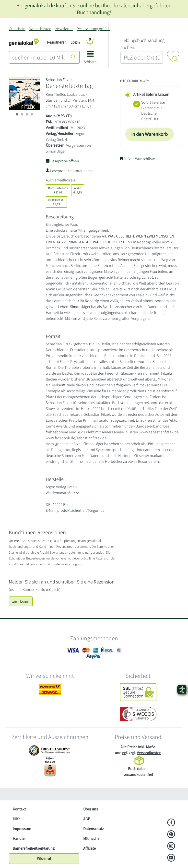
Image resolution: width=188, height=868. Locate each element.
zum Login (21, 601)
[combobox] (39, 57)
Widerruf (44, 859)
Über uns (91, 809)
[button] (90, 59)
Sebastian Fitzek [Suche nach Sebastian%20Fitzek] (59, 80)
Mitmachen (92, 838)
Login (75, 42)
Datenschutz (94, 829)
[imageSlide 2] (27, 114)
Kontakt (19, 809)
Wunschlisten (40, 29)
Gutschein (17, 29)
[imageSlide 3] (32, 114)
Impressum (22, 829)
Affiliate (89, 848)
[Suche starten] (73, 57)
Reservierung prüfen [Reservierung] (93, 29)
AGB (87, 819)
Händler (19, 838)
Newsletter (64, 29)
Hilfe (17, 819)
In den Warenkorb (149, 134)
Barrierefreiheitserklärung (34, 848)
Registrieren (57, 42)
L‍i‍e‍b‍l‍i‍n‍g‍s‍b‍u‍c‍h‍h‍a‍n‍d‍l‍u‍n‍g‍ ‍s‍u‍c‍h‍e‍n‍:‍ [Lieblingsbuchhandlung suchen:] (142, 44)
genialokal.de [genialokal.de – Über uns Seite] (40, 5)
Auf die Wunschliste (137, 159)
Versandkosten (149, 753)
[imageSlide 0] (17, 114)
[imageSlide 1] (22, 114)
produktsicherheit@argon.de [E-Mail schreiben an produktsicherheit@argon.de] (81, 510)
